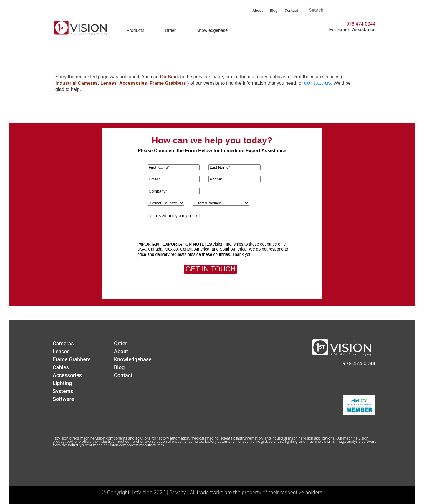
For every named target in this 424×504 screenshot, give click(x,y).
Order (170, 30)
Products (135, 30)
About (257, 10)
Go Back (169, 77)
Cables (61, 367)
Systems (63, 391)
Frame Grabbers (168, 83)
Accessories (133, 83)
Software (63, 399)
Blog (274, 10)
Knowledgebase (212, 30)
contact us (318, 83)
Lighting (62, 383)
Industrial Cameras (77, 83)
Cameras (63, 343)
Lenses (109, 83)
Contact (291, 10)
